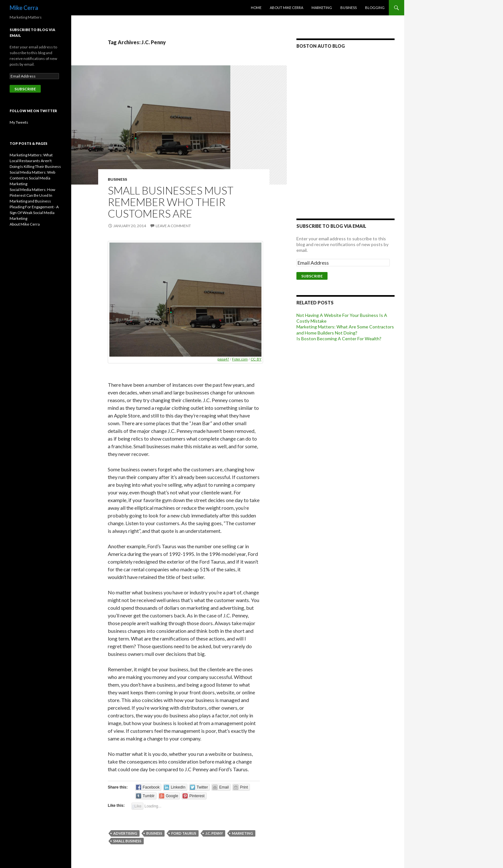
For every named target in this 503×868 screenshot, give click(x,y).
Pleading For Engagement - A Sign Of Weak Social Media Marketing (34, 213)
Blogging (375, 8)
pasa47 (223, 359)
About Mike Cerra (286, 8)
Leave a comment (173, 226)
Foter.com (240, 359)
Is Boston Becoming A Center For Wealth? (339, 339)
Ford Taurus (184, 833)
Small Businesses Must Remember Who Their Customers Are (171, 202)
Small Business (127, 841)
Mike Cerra (24, 8)
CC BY (256, 359)
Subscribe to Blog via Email (331, 226)
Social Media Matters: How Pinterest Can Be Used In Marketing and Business (32, 195)
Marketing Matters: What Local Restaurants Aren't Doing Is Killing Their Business (35, 161)
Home (256, 8)
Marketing (322, 8)
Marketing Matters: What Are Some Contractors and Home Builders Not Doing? (345, 330)
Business (349, 8)
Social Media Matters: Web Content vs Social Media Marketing (32, 178)
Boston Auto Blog (321, 46)
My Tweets (19, 122)
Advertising (125, 833)
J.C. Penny (214, 833)
